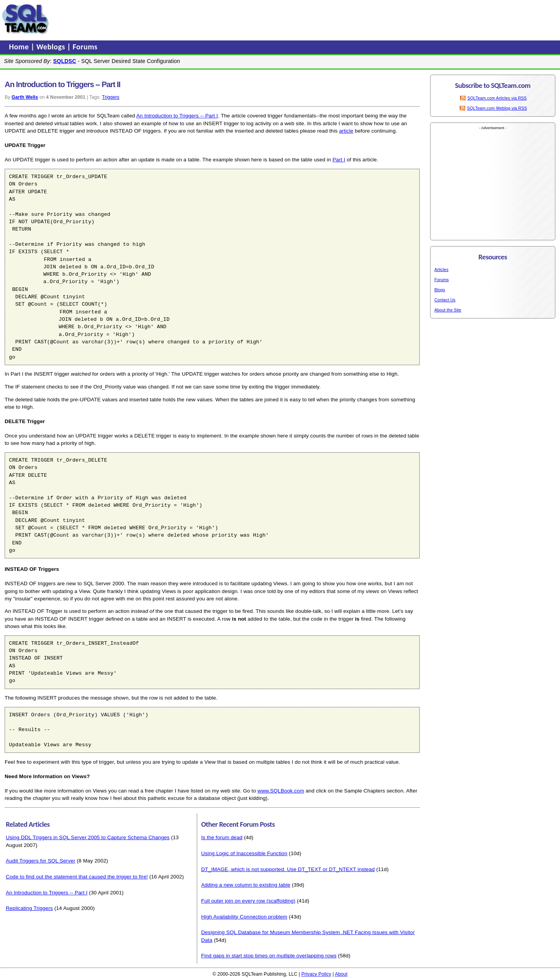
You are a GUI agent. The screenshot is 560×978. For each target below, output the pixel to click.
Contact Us (445, 300)
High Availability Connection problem (244, 917)
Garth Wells (25, 97)
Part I (339, 160)
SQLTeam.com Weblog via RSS (497, 108)
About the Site (448, 310)
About (341, 974)
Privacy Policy (316, 974)
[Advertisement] (199, 19)
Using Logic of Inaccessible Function (244, 853)
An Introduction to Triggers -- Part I (177, 116)
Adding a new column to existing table (246, 885)
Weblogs (52, 47)
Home (20, 47)
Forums (85, 47)
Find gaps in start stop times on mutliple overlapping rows (269, 956)
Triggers (111, 97)
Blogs (440, 290)
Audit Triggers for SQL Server (41, 861)
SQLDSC (65, 61)
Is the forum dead (222, 837)
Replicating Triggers (29, 908)
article (346, 131)
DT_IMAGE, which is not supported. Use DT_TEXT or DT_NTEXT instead (288, 869)
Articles (441, 269)
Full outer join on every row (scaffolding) (248, 901)
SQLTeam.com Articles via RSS (497, 98)
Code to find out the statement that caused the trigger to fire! (77, 877)
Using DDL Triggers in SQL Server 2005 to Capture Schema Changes (88, 837)
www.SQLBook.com (281, 791)
